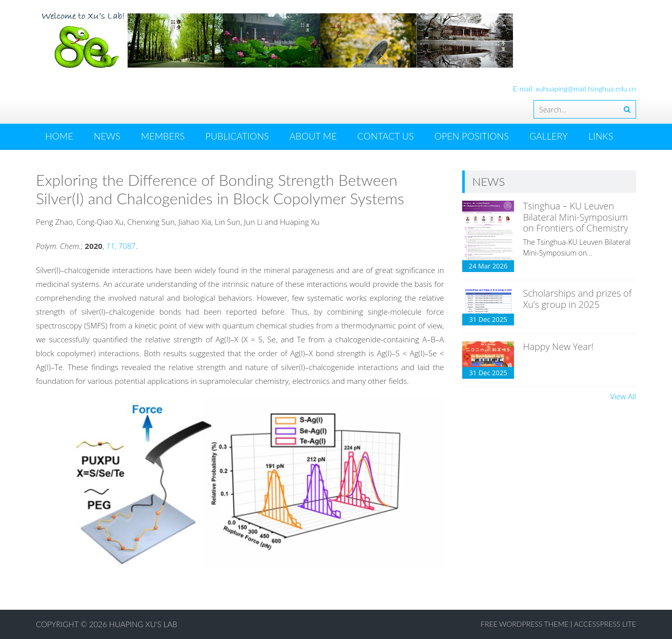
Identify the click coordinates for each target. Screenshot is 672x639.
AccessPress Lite (605, 624)
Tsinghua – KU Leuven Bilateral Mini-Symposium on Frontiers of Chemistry (575, 217)
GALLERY (549, 136)
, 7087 (121, 246)
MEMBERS (163, 136)
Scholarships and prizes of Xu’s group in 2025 (577, 299)
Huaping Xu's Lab (143, 624)
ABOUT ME (313, 136)
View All (623, 396)
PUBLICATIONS (237, 136)
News (107, 136)
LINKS (601, 136)
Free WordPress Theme (525, 624)
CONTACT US (385, 136)
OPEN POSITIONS (472, 136)
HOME (59, 136)
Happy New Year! (558, 346)
